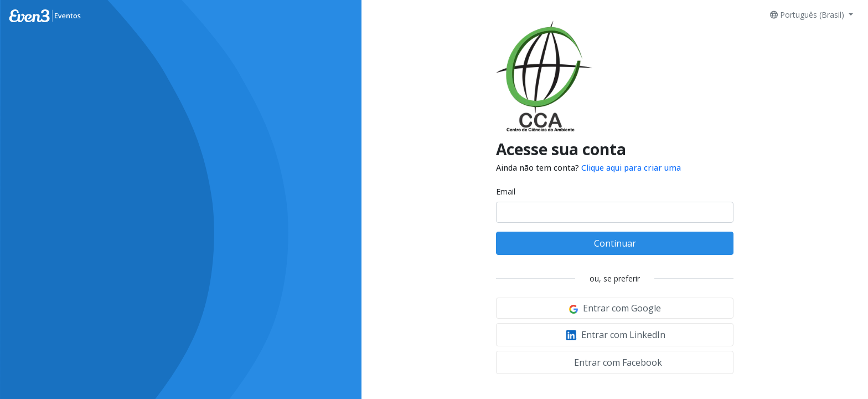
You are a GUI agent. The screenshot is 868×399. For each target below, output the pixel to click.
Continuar (615, 243)
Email (506, 191)
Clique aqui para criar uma (631, 168)
